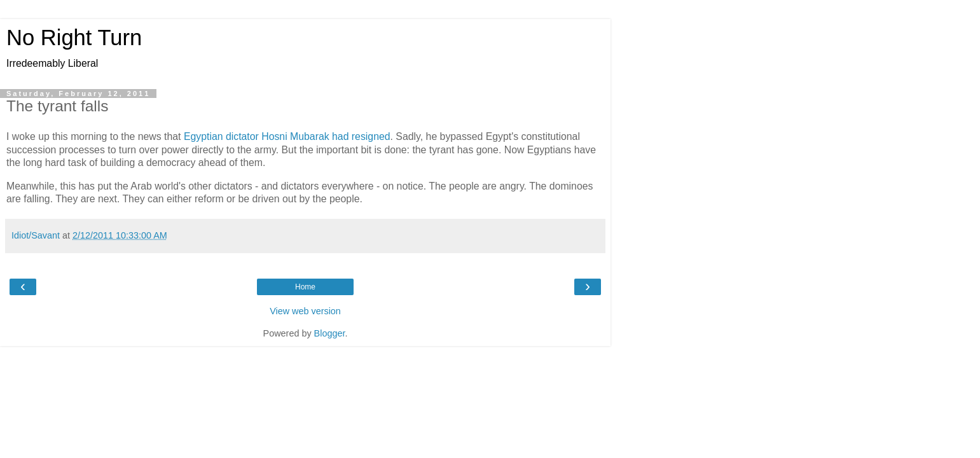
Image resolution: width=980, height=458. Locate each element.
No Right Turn (74, 38)
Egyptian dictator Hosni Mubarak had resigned (287, 136)
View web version (305, 311)
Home (305, 287)
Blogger (330, 333)
